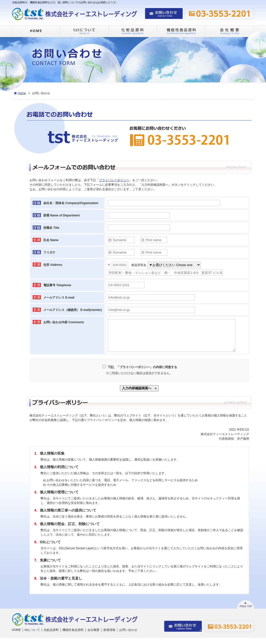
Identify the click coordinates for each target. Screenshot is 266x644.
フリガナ (49, 252)
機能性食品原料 (73, 636)
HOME (16, 636)
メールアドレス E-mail (59, 298)
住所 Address (53, 265)
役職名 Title (51, 228)
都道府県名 (139, 265)
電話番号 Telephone (57, 285)
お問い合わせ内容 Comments (64, 322)
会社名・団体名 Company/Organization (71, 203)
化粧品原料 (51, 636)
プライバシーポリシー (114, 180)
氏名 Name (51, 240)
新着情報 (109, 636)
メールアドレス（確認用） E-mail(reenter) (73, 310)
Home (22, 93)
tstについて (32, 636)
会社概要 (93, 636)
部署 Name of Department (62, 215)
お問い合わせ (128, 636)
